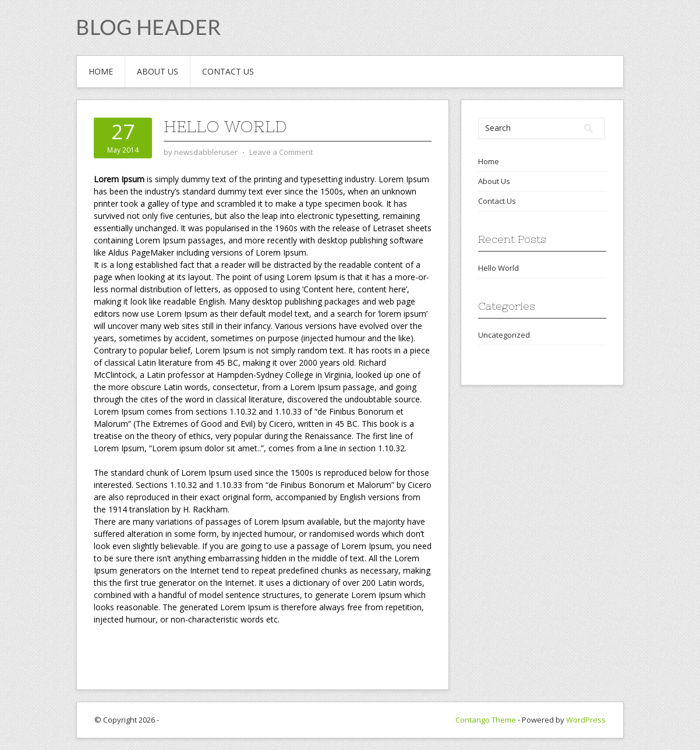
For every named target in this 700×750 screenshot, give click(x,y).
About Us (158, 71)
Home (101, 71)
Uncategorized (504, 335)
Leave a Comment (281, 152)
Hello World (225, 126)
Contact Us (228, 71)
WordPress (586, 720)
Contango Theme (486, 720)
